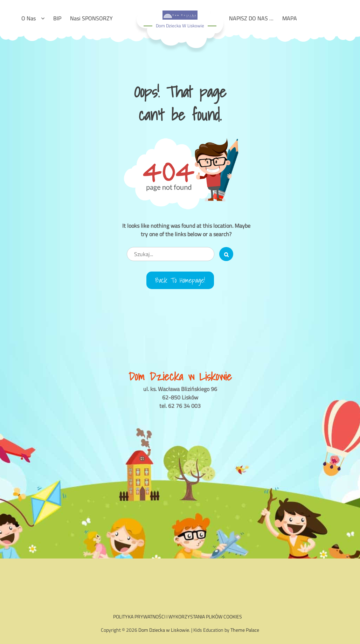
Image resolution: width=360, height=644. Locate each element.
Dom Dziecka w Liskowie (180, 26)
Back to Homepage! (180, 280)
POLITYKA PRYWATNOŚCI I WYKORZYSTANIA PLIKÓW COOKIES (178, 616)
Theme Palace (245, 630)
